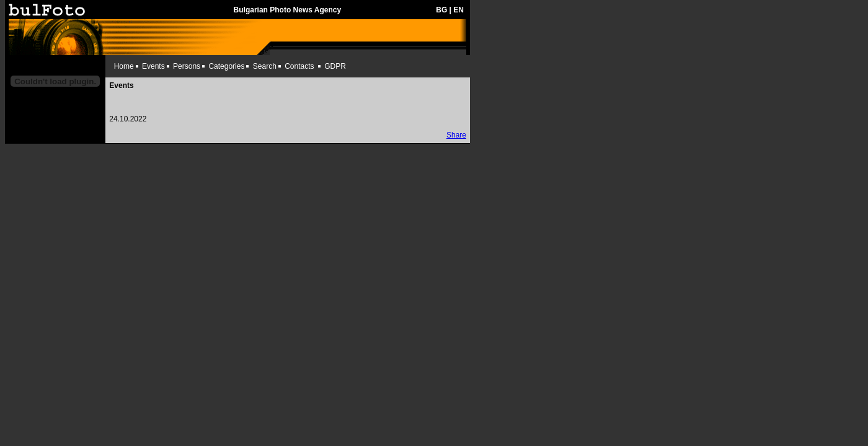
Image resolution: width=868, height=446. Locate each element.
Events (153, 66)
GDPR (335, 66)
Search (265, 66)
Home (124, 66)
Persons (187, 66)
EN (458, 10)
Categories (226, 66)
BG (441, 10)
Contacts (299, 66)
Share (456, 135)
